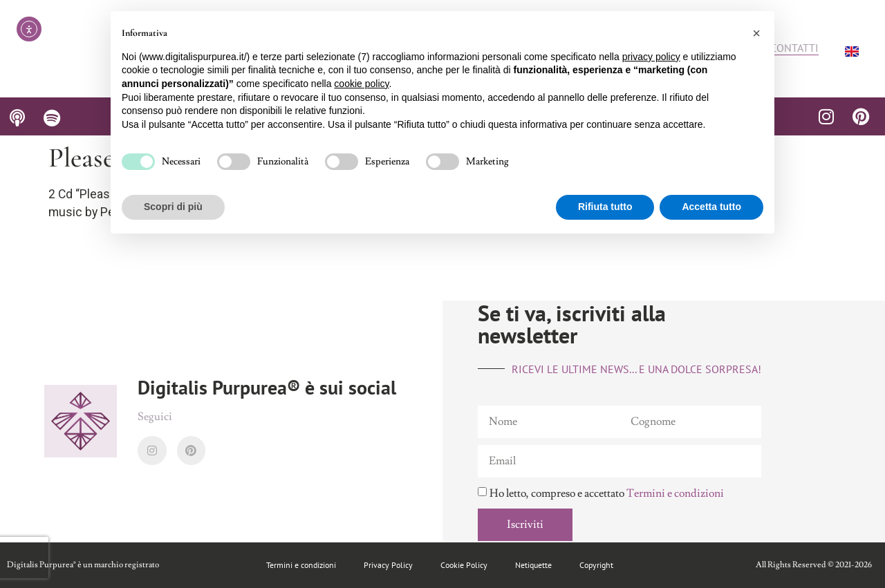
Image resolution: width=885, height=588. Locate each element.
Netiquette (533, 565)
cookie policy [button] (361, 84)
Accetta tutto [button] (711, 207)
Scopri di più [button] (173, 207)
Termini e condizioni (675, 493)
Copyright (596, 565)
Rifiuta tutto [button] (605, 207)
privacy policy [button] (651, 57)
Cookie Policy (464, 565)
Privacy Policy (388, 565)
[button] (756, 33)
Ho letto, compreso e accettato (607, 493)
